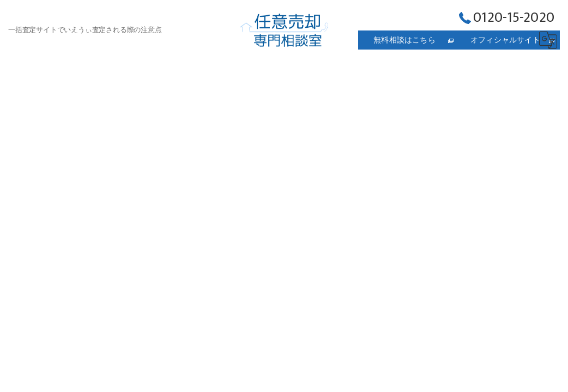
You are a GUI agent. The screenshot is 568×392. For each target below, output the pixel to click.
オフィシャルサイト (505, 40)
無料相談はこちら (404, 40)
